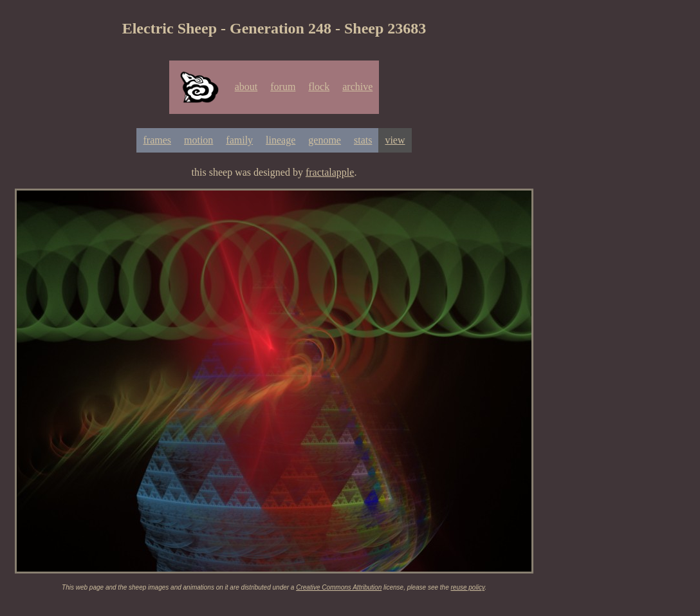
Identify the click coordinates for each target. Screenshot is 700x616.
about (246, 87)
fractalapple (330, 172)
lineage (281, 140)
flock (319, 87)
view (395, 140)
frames (157, 140)
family (239, 140)
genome (325, 140)
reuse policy (468, 587)
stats (363, 140)
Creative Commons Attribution (339, 587)
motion (198, 140)
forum (283, 87)
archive (357, 87)
